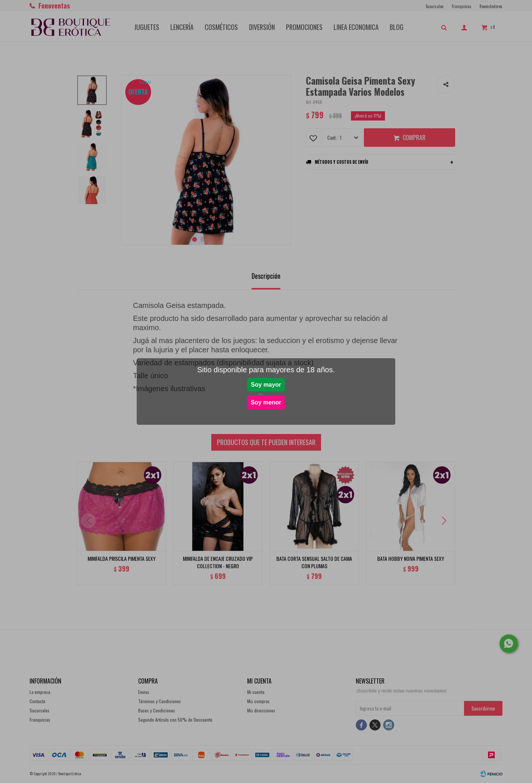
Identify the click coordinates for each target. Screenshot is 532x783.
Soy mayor (266, 385)
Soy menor (266, 402)
